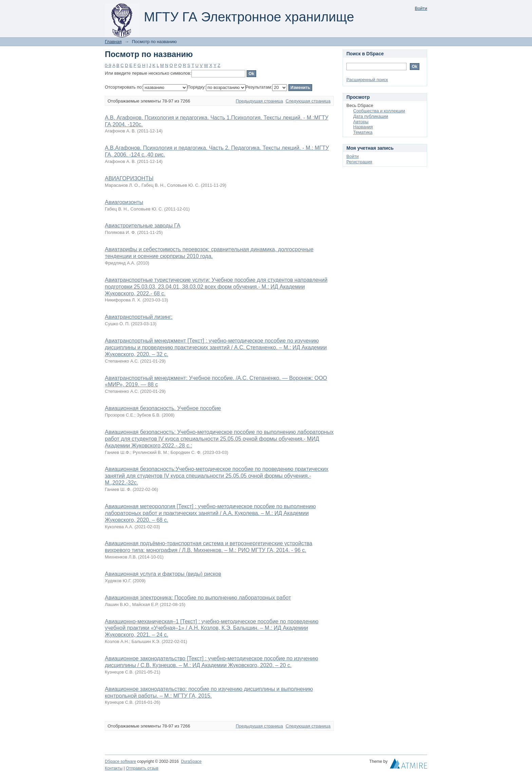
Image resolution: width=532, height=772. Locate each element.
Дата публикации (371, 116)
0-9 (108, 65)
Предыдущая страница (259, 101)
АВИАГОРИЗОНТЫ (129, 178)
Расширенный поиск (367, 80)
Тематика (363, 132)
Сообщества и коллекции (379, 111)
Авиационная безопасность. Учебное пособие (163, 408)
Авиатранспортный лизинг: (139, 317)
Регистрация (359, 162)
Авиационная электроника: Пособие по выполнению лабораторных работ (198, 598)
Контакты (114, 768)
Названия (363, 127)
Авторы (361, 122)
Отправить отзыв (142, 768)
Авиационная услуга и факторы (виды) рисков (163, 574)
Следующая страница (308, 101)
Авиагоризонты (124, 202)
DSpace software (120, 761)
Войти (421, 8)
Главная (113, 42)
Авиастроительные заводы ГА (143, 226)
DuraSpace (191, 761)
